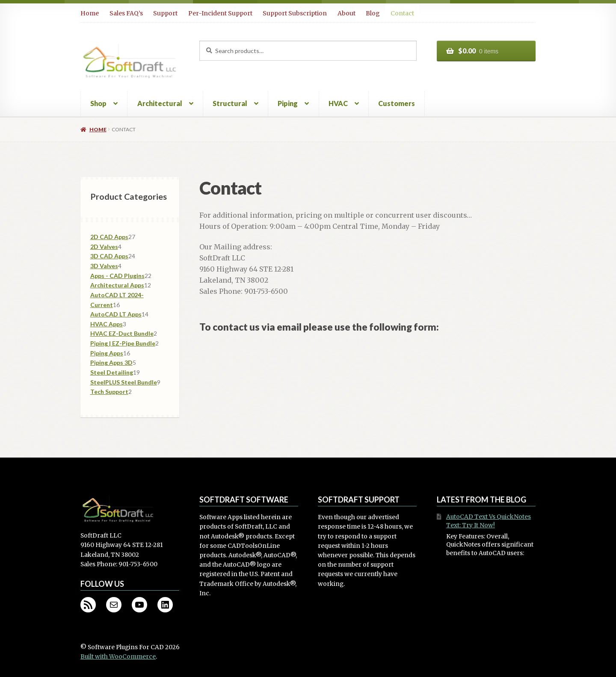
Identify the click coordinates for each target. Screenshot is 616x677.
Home (90, 13)
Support (165, 13)
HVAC (338, 103)
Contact (402, 13)
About (346, 13)
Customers (397, 103)
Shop (98, 103)
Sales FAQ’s (126, 13)
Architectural (160, 103)
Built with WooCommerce (118, 657)
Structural (230, 103)
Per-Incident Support (220, 13)
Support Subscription (295, 13)
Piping (288, 103)
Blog (373, 13)
